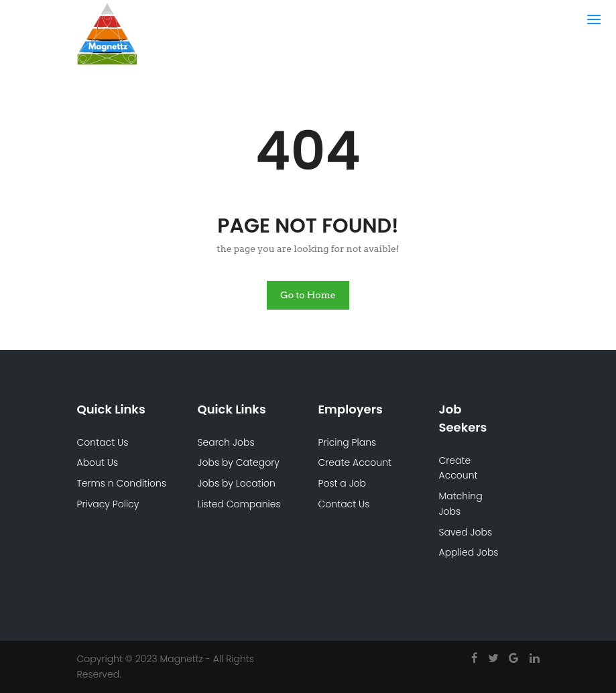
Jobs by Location (237, 483)
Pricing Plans (348, 442)
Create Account (355, 462)
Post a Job (343, 483)
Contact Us (103, 442)
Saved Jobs (466, 532)
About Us (98, 462)
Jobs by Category (239, 462)
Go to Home (308, 295)
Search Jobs (226, 442)
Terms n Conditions (122, 483)
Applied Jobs (469, 552)
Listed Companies (239, 504)
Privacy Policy (108, 504)
